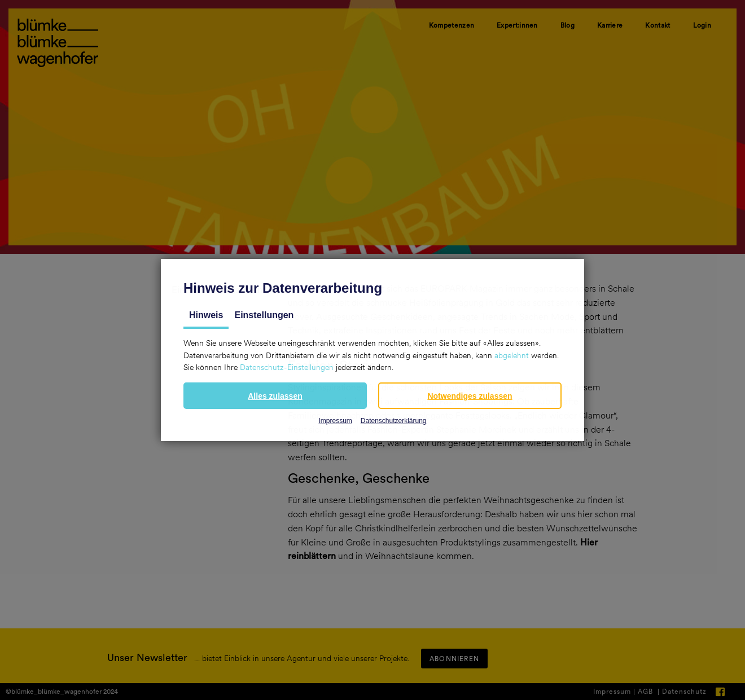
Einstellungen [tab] (264, 315)
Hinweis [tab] (206, 315)
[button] (275, 396)
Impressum (335, 421)
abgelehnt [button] (512, 355)
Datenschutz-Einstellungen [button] (287, 367)
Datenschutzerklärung (394, 421)
